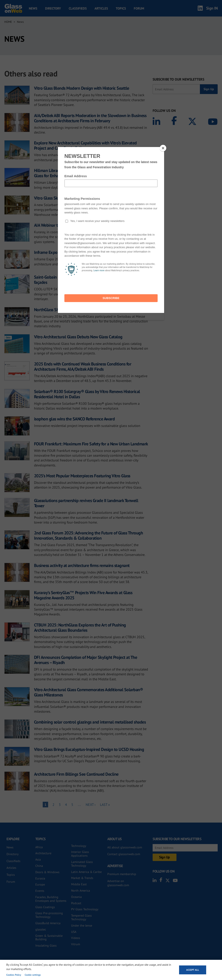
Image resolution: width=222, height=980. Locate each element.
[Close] (163, 148)
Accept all (193, 970)
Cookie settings (33, 975)
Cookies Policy (14, 975)
